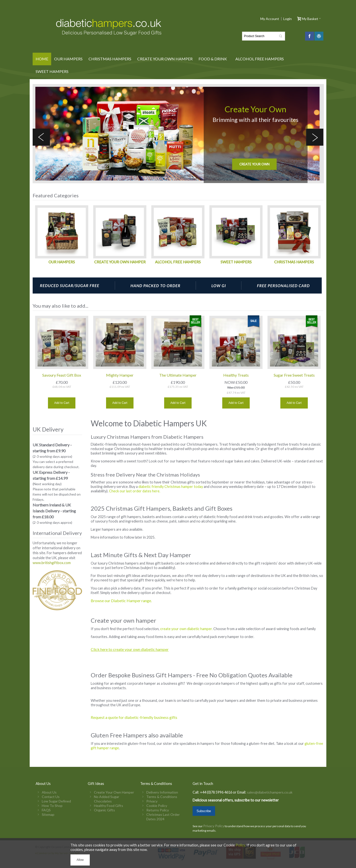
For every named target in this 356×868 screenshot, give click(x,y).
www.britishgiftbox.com (52, 563)
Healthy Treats (236, 375)
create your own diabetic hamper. (186, 629)
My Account (270, 19)
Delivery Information (162, 792)
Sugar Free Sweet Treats (294, 375)
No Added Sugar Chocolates (107, 799)
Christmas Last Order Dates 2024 (163, 817)
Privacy (152, 801)
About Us (49, 792)
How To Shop (52, 806)
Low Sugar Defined (56, 801)
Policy (240, 845)
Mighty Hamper (120, 375)
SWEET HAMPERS (236, 262)
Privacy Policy (214, 826)
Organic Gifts (104, 810)
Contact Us (51, 797)
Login (288, 19)
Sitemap (48, 814)
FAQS (46, 810)
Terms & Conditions (162, 797)
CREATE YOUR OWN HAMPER (120, 262)
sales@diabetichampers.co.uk (269, 792)
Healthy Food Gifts (109, 806)
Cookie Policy (157, 806)
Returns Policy (158, 810)
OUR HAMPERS (62, 262)
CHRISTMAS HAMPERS (294, 262)
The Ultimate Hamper (178, 375)
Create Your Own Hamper (114, 792)
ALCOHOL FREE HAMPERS (178, 262)
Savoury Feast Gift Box (62, 375)
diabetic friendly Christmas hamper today (171, 487)
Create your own (254, 164)
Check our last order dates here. (135, 491)
